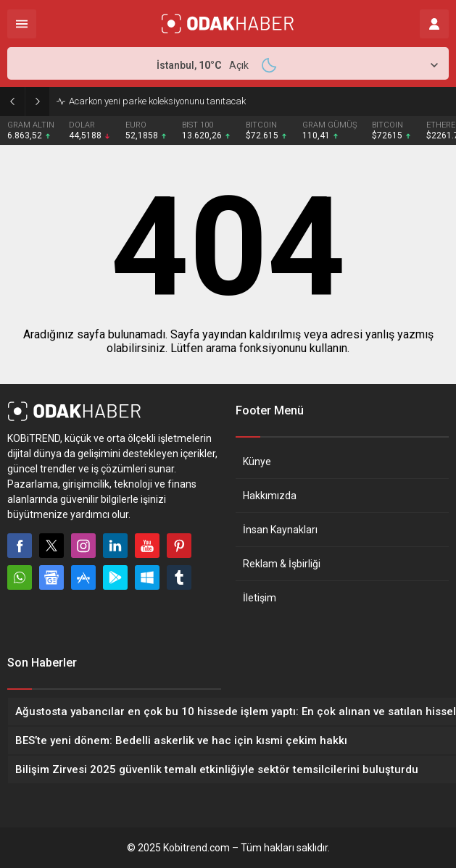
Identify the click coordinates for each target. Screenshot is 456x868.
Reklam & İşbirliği (282, 564)
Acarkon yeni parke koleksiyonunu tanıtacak (157, 101)
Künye (257, 462)
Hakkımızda (270, 496)
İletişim (260, 598)
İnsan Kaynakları (280, 530)
